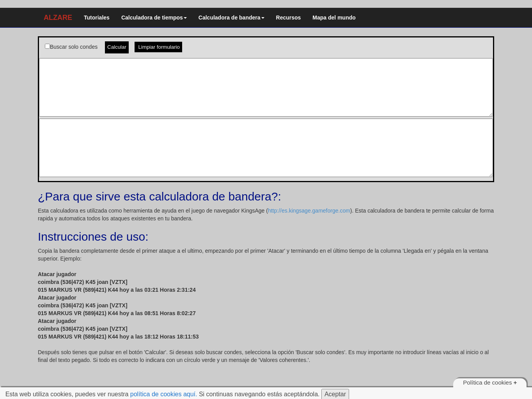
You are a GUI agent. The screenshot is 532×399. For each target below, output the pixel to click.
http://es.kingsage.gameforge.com (309, 211)
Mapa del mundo (334, 18)
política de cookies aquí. (164, 394)
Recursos (289, 18)
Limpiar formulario (158, 47)
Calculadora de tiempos (154, 18)
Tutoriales (97, 18)
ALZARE (58, 18)
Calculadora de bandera (231, 18)
